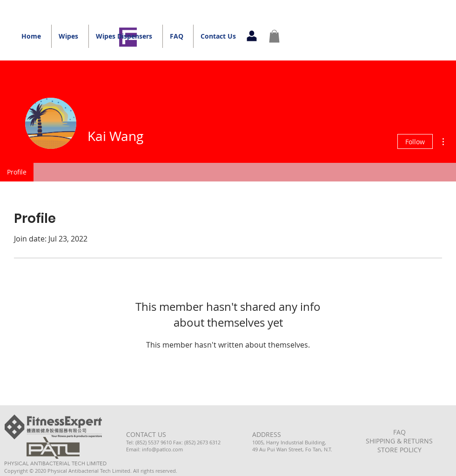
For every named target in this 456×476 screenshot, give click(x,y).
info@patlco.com (162, 449)
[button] (274, 36)
